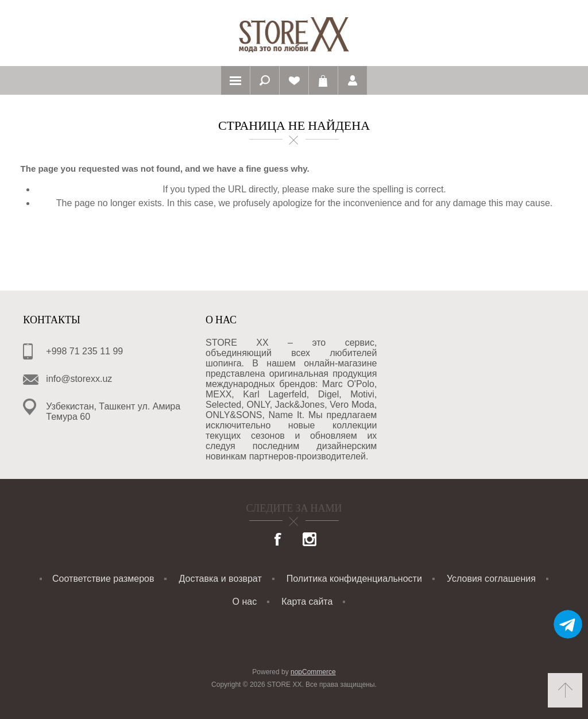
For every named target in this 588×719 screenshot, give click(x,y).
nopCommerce (313, 672)
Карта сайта (307, 602)
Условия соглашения (491, 579)
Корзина (323, 80)
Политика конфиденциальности (354, 579)
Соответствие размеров (103, 579)
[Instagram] (310, 540)
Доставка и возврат (220, 579)
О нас (245, 602)
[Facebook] (278, 540)
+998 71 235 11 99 (84, 351)
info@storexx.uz (79, 379)
